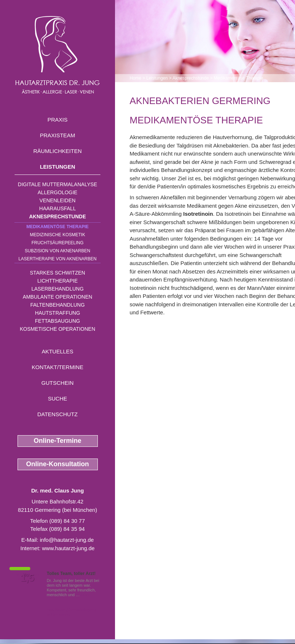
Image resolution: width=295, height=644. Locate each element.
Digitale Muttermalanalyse (58, 184)
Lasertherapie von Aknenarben (58, 259)
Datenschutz (58, 414)
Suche (58, 398)
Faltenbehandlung (58, 305)
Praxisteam (58, 135)
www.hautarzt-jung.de (68, 548)
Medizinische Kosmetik (58, 235)
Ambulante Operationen (57, 297)
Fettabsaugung (58, 321)
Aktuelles (58, 351)
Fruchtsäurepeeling (58, 243)
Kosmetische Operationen (58, 329)
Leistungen (58, 167)
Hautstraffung (58, 313)
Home (135, 78)
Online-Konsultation (58, 464)
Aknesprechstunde (58, 216)
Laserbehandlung (58, 289)
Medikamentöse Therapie (58, 227)
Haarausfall (57, 208)
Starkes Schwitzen (58, 273)
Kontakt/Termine (58, 367)
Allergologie (58, 192)
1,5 (27, 578)
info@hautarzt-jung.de (67, 540)
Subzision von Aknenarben (58, 251)
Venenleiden (58, 200)
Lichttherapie (57, 281)
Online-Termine (58, 441)
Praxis (58, 120)
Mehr (86, 595)
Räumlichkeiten (58, 151)
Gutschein (57, 383)
